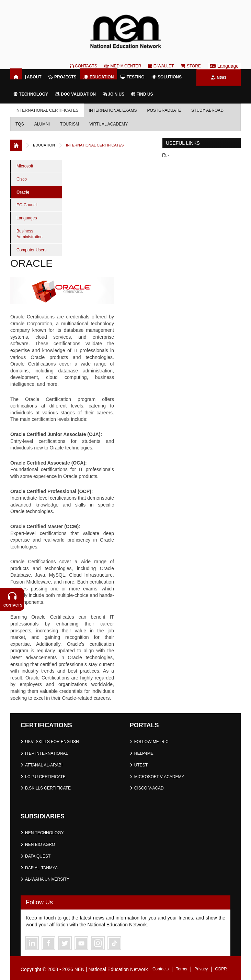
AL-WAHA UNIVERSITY (47, 879)
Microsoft (25, 166)
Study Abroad (207, 110)
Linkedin (32, 943)
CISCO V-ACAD (149, 788)
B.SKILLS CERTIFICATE (48, 788)
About (33, 77)
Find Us (142, 94)
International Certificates (47, 110)
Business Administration (30, 234)
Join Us (113, 94)
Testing (132, 77)
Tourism (70, 124)
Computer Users (31, 250)
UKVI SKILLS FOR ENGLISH (52, 742)
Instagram (98, 943)
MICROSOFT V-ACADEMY (159, 777)
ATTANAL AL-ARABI (44, 765)
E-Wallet (161, 66)
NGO (219, 78)
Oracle (23, 192)
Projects (62, 77)
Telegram (114, 943)
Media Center (123, 66)
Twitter (65, 943)
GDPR (221, 969)
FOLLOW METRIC (151, 742)
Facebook (48, 943)
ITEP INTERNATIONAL (47, 753)
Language (224, 66)
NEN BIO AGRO (40, 845)
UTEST (141, 765)
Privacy (201, 969)
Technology (31, 94)
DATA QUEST (38, 856)
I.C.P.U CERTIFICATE (45, 777)
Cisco (22, 179)
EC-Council (27, 205)
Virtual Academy (109, 124)
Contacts (83, 66)
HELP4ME (144, 753)
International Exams (113, 110)
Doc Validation (75, 94)
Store (191, 66)
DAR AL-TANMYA (41, 868)
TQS (20, 124)
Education (99, 77)
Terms (181, 969)
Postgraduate (164, 110)
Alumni (42, 124)
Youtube (81, 943)
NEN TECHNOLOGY (44, 833)
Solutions (167, 77)
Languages (27, 218)
